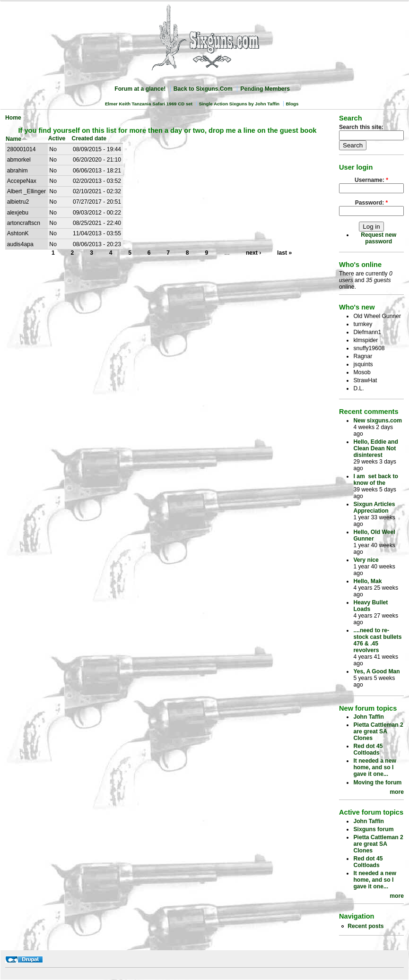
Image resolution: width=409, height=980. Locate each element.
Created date (89, 138)
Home (13, 118)
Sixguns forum (373, 829)
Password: (372, 203)
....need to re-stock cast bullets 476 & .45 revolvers (377, 640)
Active (57, 138)
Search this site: (361, 127)
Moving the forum (377, 782)
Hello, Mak (367, 581)
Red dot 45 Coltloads (368, 749)
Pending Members (265, 89)
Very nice (366, 560)
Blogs (292, 104)
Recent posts (365, 926)
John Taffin (369, 717)
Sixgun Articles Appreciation (374, 507)
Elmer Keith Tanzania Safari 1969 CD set (149, 104)
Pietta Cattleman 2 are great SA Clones (378, 731)
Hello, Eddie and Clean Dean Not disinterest (376, 448)
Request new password (379, 238)
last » (284, 253)
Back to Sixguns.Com (203, 89)
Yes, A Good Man (376, 671)
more (397, 792)
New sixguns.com (378, 421)
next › (253, 253)
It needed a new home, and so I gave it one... (375, 767)
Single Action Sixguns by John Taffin (239, 104)
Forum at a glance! (140, 89)
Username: (371, 180)
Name (17, 139)
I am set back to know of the (376, 480)
